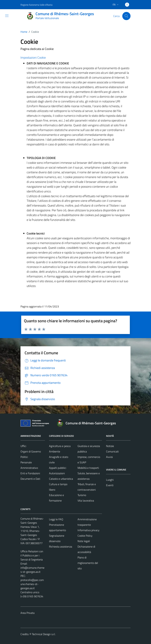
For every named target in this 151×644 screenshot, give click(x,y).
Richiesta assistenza (61, 547)
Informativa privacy (88, 530)
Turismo (82, 495)
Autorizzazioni (57, 473)
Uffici (23, 446)
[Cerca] (126, 16)
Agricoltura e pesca (60, 446)
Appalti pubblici (58, 468)
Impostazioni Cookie (33, 58)
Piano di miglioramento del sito (88, 563)
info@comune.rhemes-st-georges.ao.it (32, 570)
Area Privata (28, 613)
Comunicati (112, 451)
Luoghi (110, 480)
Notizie (110, 446)
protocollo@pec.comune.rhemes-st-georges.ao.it (32, 584)
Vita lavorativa (86, 501)
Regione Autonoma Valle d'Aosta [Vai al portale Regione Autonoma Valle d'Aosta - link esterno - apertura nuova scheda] (36, 5)
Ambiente (55, 451)
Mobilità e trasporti (88, 468)
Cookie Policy (85, 536)
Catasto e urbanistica (61, 479)
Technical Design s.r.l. (44, 634)
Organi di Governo (31, 451)
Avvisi (109, 457)
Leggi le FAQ (56, 519)
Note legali (84, 541)
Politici (24, 457)
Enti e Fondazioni (30, 473)
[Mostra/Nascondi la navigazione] (7, 16)
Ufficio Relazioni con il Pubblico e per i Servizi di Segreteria (32, 555)
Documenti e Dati (30, 479)
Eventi (110, 485)
